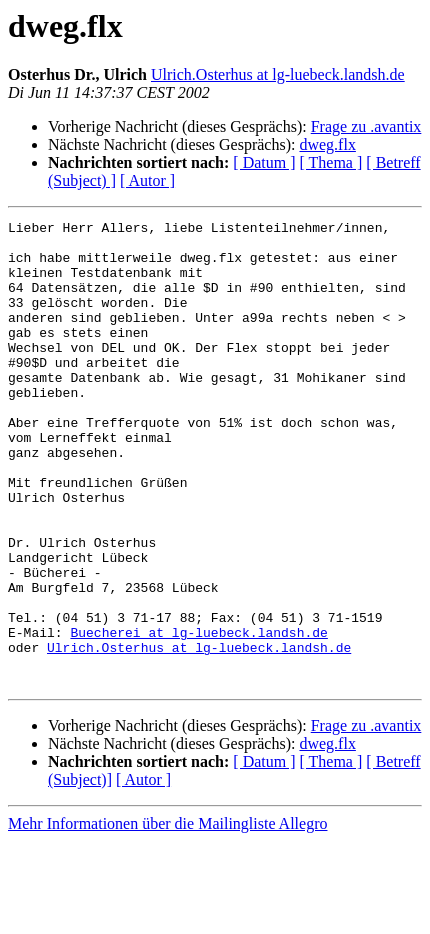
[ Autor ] (147, 180)
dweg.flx (327, 144)
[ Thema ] (331, 162)
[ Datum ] (264, 162)
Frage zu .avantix (366, 126)
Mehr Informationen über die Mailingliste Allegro (167, 916)
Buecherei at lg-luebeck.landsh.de (198, 716)
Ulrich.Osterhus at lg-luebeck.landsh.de (278, 74)
